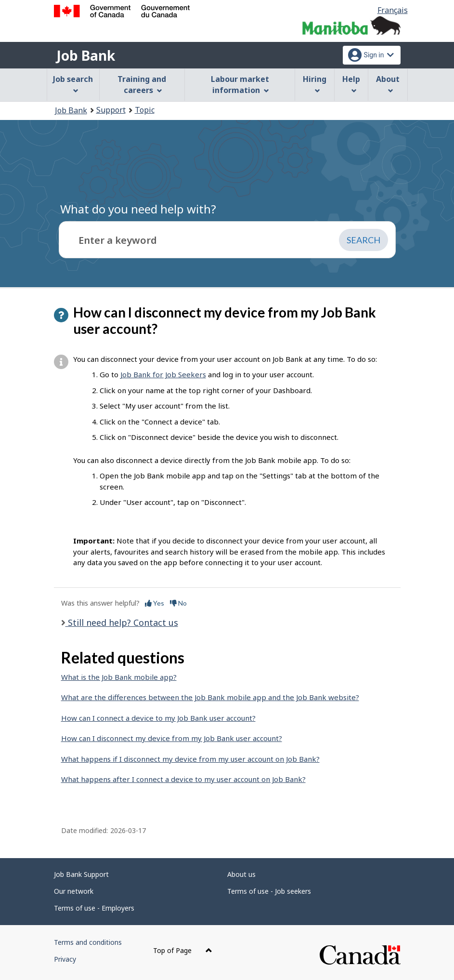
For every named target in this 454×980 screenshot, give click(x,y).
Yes (155, 603)
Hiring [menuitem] (315, 84)
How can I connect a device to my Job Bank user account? (158, 718)
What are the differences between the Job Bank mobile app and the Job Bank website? (210, 697)
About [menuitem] (388, 84)
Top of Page (183, 950)
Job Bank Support (81, 874)
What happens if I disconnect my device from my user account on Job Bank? (190, 759)
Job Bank (86, 55)
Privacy (65, 959)
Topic (145, 110)
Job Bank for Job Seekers (163, 374)
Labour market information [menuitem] (240, 85)
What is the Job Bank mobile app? (119, 677)
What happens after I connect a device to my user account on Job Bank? (183, 779)
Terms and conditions (88, 942)
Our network (74, 891)
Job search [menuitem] (73, 84)
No (178, 603)
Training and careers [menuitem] (142, 85)
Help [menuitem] (351, 84)
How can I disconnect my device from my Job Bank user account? (172, 738)
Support (111, 110)
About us (241, 874)
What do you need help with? (138, 209)
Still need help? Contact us (122, 622)
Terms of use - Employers (94, 908)
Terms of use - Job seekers (269, 891)
